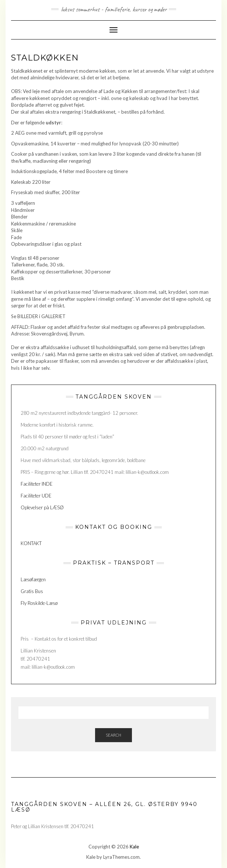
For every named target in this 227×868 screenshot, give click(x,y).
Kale (134, 847)
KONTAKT (32, 543)
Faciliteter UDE (36, 496)
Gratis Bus (32, 591)
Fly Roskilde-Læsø (39, 603)
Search (113, 735)
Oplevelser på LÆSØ (42, 507)
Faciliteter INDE (37, 484)
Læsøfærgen (33, 579)
